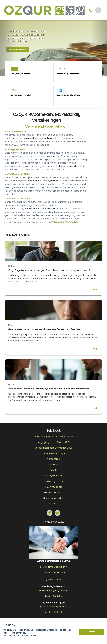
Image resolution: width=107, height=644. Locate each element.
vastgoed (50, 209)
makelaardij (50, 138)
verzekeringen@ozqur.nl (54, 590)
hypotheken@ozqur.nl (53, 607)
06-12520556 (54, 596)
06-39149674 (53, 612)
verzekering (75, 181)
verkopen (34, 181)
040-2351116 (53, 580)
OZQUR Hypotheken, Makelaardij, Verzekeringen (46, 117)
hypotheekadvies (69, 166)
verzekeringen (31, 138)
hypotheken (16, 138)
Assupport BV (25, 620)
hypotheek (54, 181)
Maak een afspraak (18, 49)
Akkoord (91, 634)
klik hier (32, 638)
